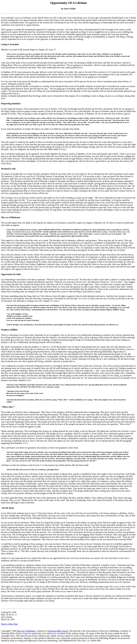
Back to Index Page (9, 624)
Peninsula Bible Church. (58, 631)
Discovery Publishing (26, 631)
